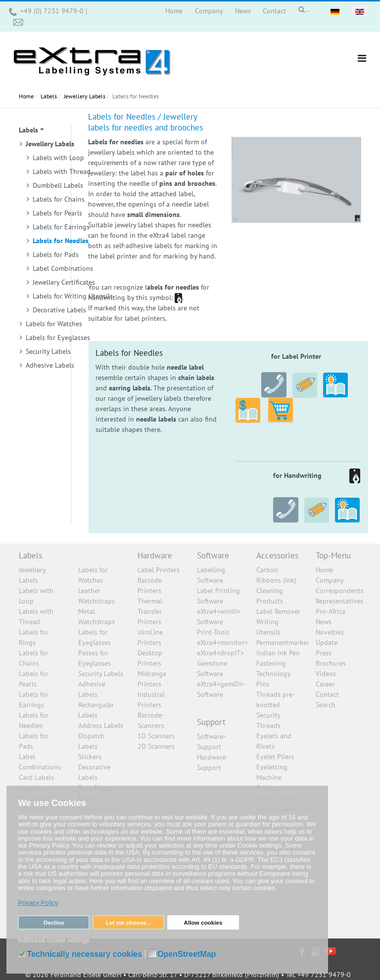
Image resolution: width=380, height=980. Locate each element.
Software (213, 555)
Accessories (277, 555)
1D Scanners (156, 736)
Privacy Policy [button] (38, 903)
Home (324, 570)
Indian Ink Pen (278, 653)
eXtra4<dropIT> (220, 653)
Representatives (339, 601)
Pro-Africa (331, 611)
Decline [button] (54, 922)
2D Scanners (156, 746)
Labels (30, 555)
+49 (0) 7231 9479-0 (53, 11)
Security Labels (101, 674)
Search (326, 705)
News (324, 622)
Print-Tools (213, 632)
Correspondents (340, 591)
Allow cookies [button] (203, 922)
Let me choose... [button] (129, 922)
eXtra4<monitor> (222, 642)
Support (211, 722)
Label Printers (159, 570)
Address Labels (101, 725)
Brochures (331, 663)
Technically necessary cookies (85, 954)
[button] (362, 58)
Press (324, 653)
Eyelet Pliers (275, 757)
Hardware (155, 555)
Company (330, 580)
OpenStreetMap (187, 954)
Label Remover (278, 611)
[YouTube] (331, 951)
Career (325, 684)
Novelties (330, 632)
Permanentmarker (283, 642)
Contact (327, 694)
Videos (326, 674)
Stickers (90, 757)
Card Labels (36, 777)
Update (327, 642)
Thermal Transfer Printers (150, 611)
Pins (263, 684)
